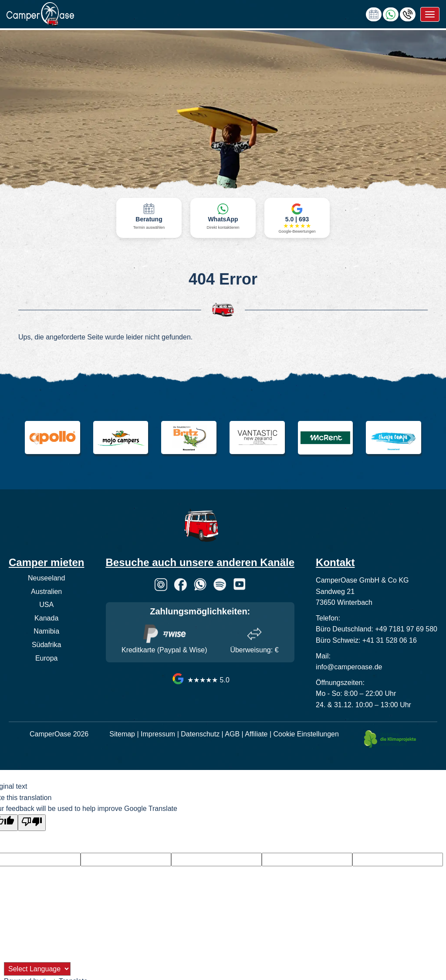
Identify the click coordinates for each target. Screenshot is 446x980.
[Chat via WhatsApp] (391, 14)
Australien (46, 592)
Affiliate (256, 734)
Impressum (158, 734)
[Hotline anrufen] (408, 14)
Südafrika (47, 645)
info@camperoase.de (349, 667)
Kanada (46, 618)
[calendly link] (374, 14)
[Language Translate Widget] (37, 969)
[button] (34, 435)
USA (46, 605)
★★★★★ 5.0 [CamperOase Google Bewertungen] (200, 680)
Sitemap (122, 734)
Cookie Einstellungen (306, 734)
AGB (232, 734)
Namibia (46, 631)
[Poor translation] (32, 823)
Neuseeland (46, 578)
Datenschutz (200, 734)
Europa (47, 658)
